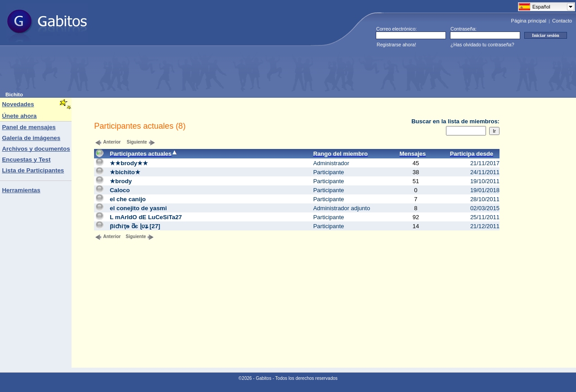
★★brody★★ (129, 163)
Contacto (562, 21)
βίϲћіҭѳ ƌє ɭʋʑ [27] (135, 226)
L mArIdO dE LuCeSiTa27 (146, 217)
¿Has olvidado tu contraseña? (482, 45)
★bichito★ (125, 172)
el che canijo (128, 199)
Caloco (120, 190)
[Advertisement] (169, 72)
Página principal (529, 21)
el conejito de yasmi (138, 208)
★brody (121, 181)
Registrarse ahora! (396, 45)
